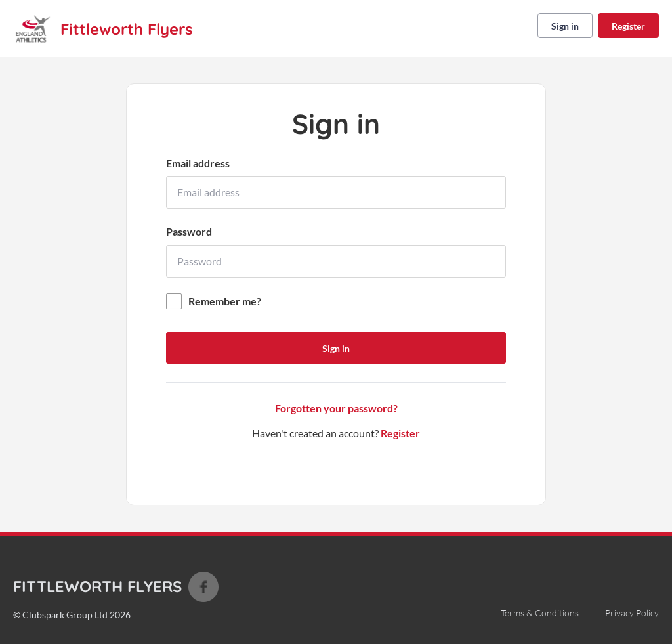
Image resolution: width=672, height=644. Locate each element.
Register (628, 26)
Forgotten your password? (336, 408)
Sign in (565, 26)
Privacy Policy (632, 613)
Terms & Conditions (540, 613)
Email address (198, 163)
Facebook (203, 587)
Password (189, 231)
